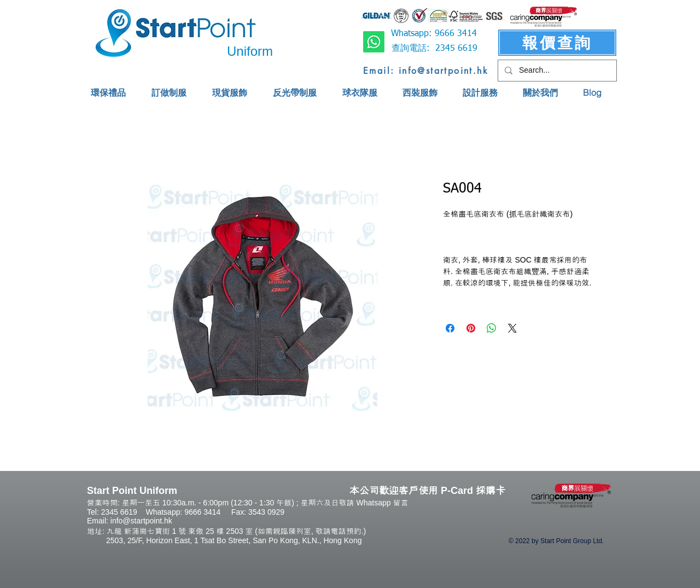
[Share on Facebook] (450, 328)
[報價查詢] (557, 43)
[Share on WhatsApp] (492, 328)
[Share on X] (512, 328)
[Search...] (556, 71)
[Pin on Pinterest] (471, 328)
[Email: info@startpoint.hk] (426, 71)
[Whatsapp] (374, 42)
